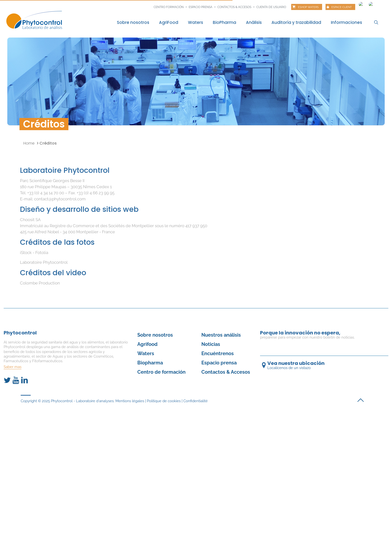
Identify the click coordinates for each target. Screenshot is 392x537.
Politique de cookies (164, 401)
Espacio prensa (201, 7)
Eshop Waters (308, 7)
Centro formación (169, 7)
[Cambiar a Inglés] (371, 3)
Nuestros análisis (221, 335)
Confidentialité (196, 401)
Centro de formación (161, 372)
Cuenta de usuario (271, 7)
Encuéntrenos (218, 353)
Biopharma (150, 363)
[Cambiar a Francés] (361, 3)
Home (29, 143)
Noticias (211, 344)
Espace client (342, 7)
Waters (146, 353)
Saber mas (13, 367)
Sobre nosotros (155, 335)
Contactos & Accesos (234, 7)
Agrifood (147, 344)
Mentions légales (130, 401)
